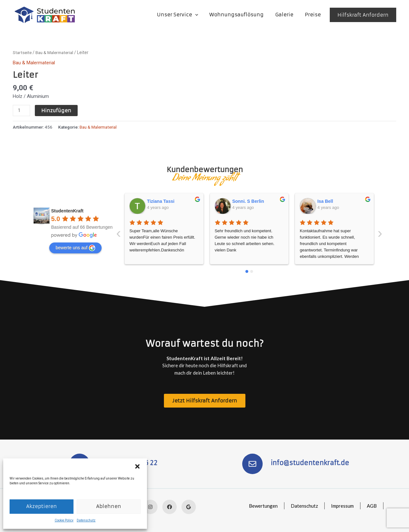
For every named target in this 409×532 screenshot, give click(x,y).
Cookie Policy (64, 520)
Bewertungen (262, 506)
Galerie (287, 15)
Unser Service (184, 15)
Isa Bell (240, 201)
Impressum (342, 506)
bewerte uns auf (75, 248)
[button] (137, 466)
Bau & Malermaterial (57, 52)
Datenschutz (86, 520)
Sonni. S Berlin (163, 201)
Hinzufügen (56, 111)
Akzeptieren (42, 506)
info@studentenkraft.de (310, 463)
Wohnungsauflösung (241, 15)
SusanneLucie (333, 201)
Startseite (23, 52)
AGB (371, 506)
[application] (201, 15)
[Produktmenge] (21, 111)
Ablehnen (109, 506)
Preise (314, 15)
